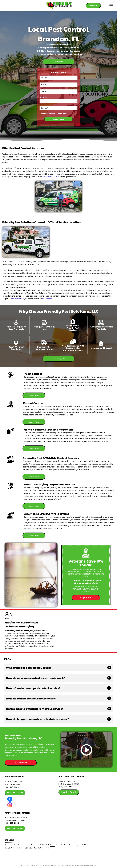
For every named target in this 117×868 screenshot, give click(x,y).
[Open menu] (111, 6)
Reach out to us (50, 177)
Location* (44, 97)
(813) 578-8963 (12, 787)
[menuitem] (18, 845)
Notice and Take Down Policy (70, 865)
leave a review (43, 643)
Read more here (17, 299)
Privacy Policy (25, 865)
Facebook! (47, 299)
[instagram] (10, 805)
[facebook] (10, 799)
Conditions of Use (55, 865)
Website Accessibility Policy (88, 865)
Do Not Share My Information (40, 865)
